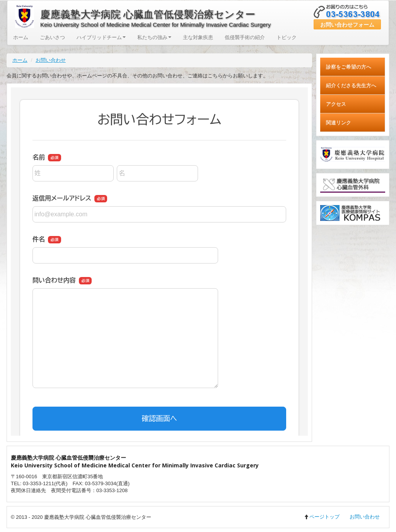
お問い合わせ (51, 60)
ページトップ (322, 517)
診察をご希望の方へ (349, 67)
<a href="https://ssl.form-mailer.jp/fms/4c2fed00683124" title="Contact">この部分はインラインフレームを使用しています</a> (159, 262)
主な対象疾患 (198, 37)
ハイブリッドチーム (101, 37)
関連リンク (339, 122)
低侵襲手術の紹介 (245, 37)
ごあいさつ (52, 37)
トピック (287, 37)
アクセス (336, 104)
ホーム (21, 37)
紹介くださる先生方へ (351, 85)
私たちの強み (154, 37)
